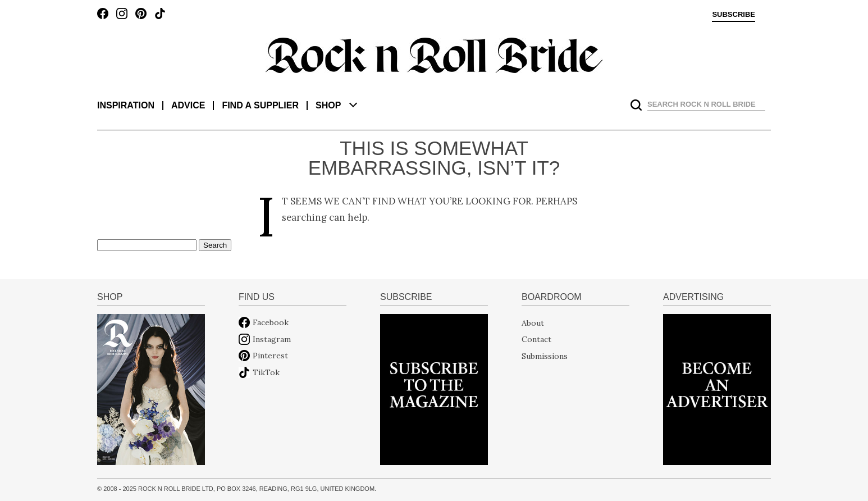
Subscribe (734, 15)
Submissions (545, 356)
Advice (188, 105)
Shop (328, 105)
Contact (536, 339)
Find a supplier (260, 105)
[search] (705, 104)
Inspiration (126, 105)
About (533, 322)
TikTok (266, 372)
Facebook (271, 322)
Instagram (272, 339)
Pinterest (270, 356)
